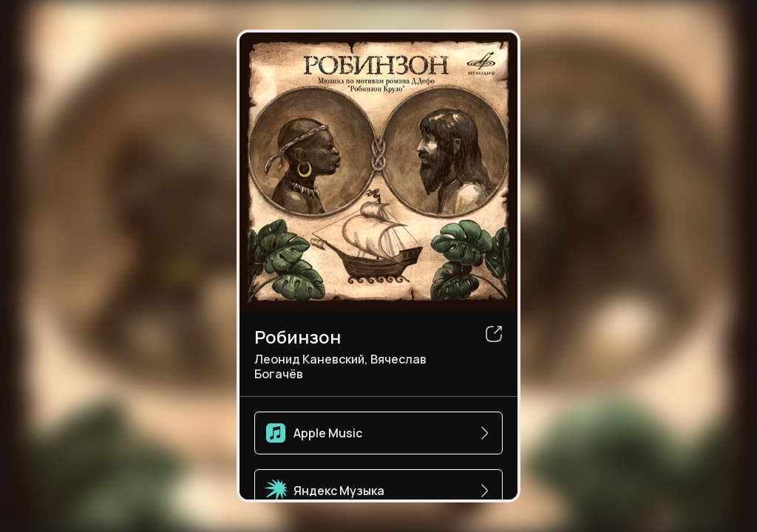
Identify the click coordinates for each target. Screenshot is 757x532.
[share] (494, 334)
